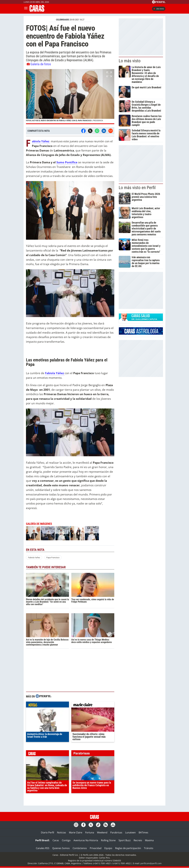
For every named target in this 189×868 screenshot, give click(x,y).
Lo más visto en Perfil (137, 188)
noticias (47, 705)
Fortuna (90, 832)
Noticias (61, 832)
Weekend (102, 832)
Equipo (108, 848)
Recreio (138, 840)
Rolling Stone (108, 840)
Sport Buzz (125, 840)
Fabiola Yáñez (41, 141)
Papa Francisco (53, 557)
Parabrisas (116, 832)
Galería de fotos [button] (39, 64)
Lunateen (130, 832)
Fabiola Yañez (34, 557)
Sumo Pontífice (67, 162)
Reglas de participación (128, 848)
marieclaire (93, 705)
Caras (56, 840)
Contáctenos (80, 848)
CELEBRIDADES (63, 20)
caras (47, 754)
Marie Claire (76, 832)
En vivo (159, 9)
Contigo (66, 840)
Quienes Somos (61, 848)
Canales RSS (43, 848)
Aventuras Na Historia (86, 840)
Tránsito (149, 848)
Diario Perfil (47, 832)
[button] (70, 97)
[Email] (111, 131)
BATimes (143, 832)
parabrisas (93, 754)
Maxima (149, 840)
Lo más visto (130, 61)
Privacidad (96, 848)
